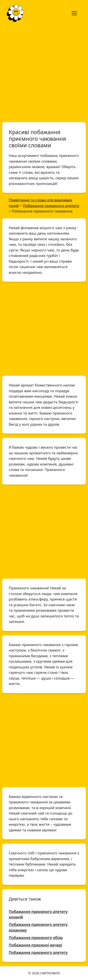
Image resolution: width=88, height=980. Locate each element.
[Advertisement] (44, 72)
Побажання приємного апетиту (38, 953)
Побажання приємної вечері (35, 945)
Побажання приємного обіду (36, 938)
